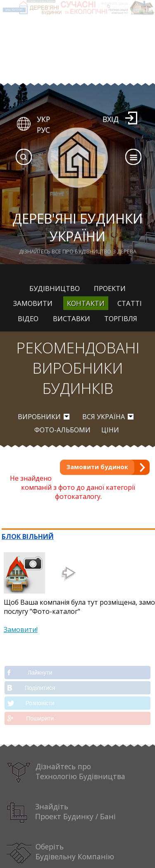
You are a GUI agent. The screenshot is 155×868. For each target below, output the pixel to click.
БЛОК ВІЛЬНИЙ (28, 537)
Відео (28, 318)
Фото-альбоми (62, 430)
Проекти (110, 288)
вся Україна (104, 417)
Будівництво (55, 288)
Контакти (86, 303)
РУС (43, 130)
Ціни (110, 430)
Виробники (39, 417)
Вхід (111, 119)
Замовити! (21, 630)
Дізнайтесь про (66, 773)
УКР (43, 119)
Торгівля (121, 318)
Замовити (33, 303)
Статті (130, 303)
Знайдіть (61, 813)
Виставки (72, 318)
